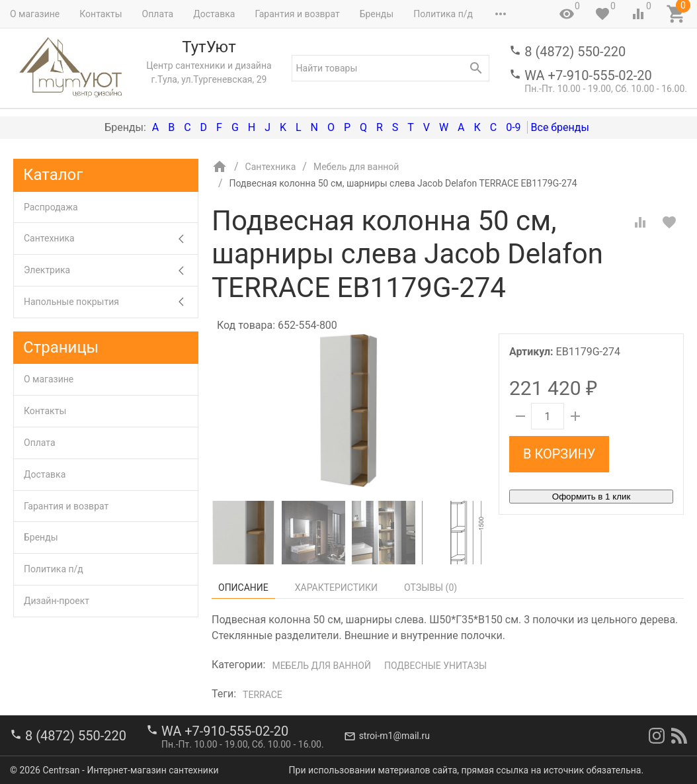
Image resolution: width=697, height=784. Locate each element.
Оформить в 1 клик (591, 497)
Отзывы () (430, 588)
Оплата (158, 14)
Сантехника (111, 239)
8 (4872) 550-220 (575, 52)
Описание (243, 588)
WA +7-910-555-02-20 (588, 75)
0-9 (513, 127)
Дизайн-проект (57, 601)
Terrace (263, 695)
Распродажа (51, 207)
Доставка (214, 14)
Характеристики (336, 588)
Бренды (377, 14)
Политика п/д (443, 14)
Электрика (111, 270)
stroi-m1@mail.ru (394, 736)
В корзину (559, 454)
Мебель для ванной (321, 666)
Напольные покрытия (111, 302)
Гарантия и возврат (297, 14)
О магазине (35, 14)
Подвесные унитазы (435, 666)
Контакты (101, 14)
